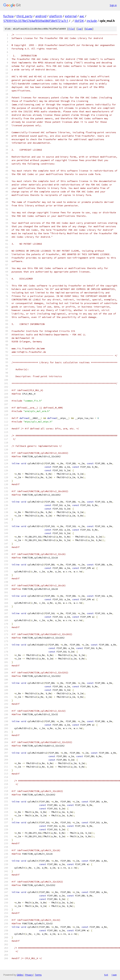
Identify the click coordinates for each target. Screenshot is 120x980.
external (71, 16)
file (71, 29)
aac (82, 16)
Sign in (113, 5)
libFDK (79, 21)
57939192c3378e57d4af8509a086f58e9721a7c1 (36, 21)
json (114, 975)
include (92, 21)
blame (89, 29)
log (80, 29)
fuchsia (8, 16)
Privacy (29, 975)
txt (106, 975)
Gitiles (20, 975)
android (41, 16)
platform (56, 16)
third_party (24, 16)
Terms (38, 975)
